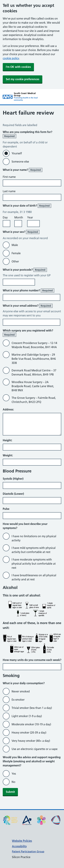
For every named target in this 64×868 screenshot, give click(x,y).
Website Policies (22, 841)
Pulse (6, 509)
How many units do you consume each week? (32, 660)
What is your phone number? (29, 291)
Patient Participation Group (28, 851)
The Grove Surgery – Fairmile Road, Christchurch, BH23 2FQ (34, 400)
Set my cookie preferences (23, 79)
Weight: (8, 455)
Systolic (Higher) (13, 479)
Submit (10, 792)
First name (9, 177)
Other (15, 261)
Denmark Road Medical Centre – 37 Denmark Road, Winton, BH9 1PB (34, 372)
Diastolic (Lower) (13, 494)
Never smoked (21, 691)
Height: (7, 440)
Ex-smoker (18, 700)
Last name (9, 191)
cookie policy (11, 58)
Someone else (20, 162)
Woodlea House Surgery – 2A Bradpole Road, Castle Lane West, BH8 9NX (33, 386)
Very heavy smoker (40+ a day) (31, 741)
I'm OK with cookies (18, 67)
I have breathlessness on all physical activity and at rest (34, 577)
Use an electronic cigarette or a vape (35, 749)
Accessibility (19, 846)
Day (5, 217)
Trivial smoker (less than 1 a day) (32, 708)
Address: (8, 409)
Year (30, 217)
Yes (14, 774)
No (13, 782)
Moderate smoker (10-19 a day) (31, 724)
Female (16, 253)
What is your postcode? (25, 270)
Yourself (17, 153)
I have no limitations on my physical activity (34, 538)
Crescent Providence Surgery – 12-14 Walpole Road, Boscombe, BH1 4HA (34, 345)
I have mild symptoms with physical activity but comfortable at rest (34, 550)
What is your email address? (28, 306)
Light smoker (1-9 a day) (27, 716)
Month (19, 217)
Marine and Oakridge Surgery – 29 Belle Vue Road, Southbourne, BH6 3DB (34, 359)
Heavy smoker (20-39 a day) (29, 732)
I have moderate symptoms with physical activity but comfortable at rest (34, 564)
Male (15, 245)
